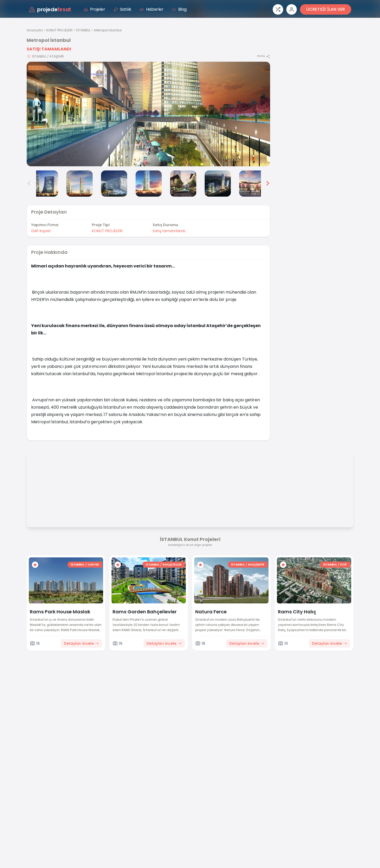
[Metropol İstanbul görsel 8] (252, 184)
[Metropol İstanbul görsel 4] (114, 184)
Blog (179, 9)
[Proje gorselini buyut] (148, 114)
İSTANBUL (83, 30)
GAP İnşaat (41, 231)
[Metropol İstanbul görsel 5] (149, 184)
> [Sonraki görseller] (268, 184)
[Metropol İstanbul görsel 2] (45, 184)
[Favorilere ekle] (35, 565)
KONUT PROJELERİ (59, 30)
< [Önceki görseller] (29, 184)
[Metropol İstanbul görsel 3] (80, 184)
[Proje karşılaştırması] (278, 9)
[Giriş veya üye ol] (292, 9)
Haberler (152, 9)
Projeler (94, 9)
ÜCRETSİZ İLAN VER (326, 9)
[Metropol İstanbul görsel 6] (183, 184)
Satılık (122, 9)
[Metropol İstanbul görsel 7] (218, 184)
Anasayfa (35, 30)
